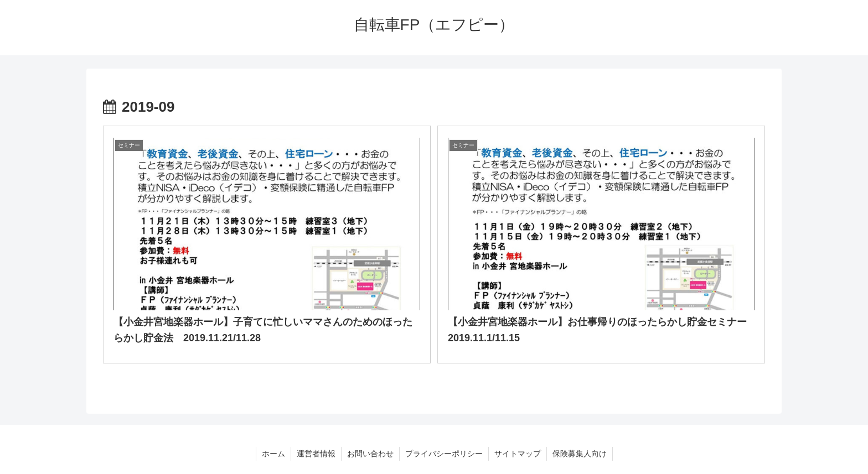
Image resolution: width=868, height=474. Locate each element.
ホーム (273, 454)
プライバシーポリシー (444, 454)
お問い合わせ (370, 454)
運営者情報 (316, 454)
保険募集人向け (580, 454)
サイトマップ (518, 454)
